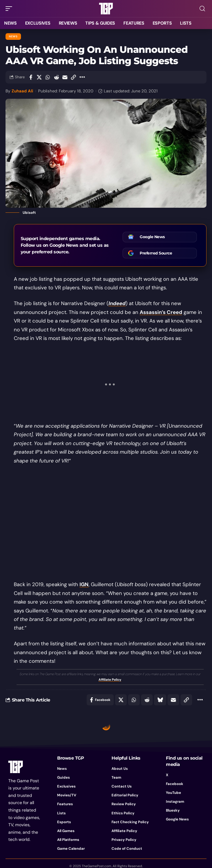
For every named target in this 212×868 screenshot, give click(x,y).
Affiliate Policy (110, 680)
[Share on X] (39, 77)
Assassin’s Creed (161, 312)
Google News (152, 237)
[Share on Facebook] (31, 77)
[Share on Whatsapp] (48, 77)
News (13, 36)
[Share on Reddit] (56, 77)
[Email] (65, 77)
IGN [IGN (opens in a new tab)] (84, 584)
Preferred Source (156, 253)
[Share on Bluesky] (160, 700)
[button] (10, 9)
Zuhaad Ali (22, 91)
